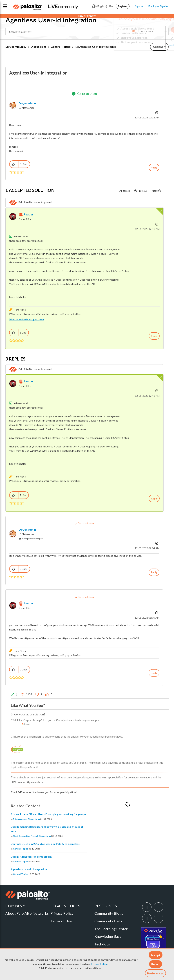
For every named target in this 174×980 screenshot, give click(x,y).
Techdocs (102, 944)
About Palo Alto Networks (27, 913)
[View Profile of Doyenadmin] (27, 103)
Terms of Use (61, 921)
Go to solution (87, 94)
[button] (156, 955)
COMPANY (15, 906)
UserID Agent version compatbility (32, 857)
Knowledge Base (108, 936)
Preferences (155, 973)
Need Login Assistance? (152, 45)
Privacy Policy (99, 964)
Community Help (108, 921)
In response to (32, 539)
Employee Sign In (158, 6)
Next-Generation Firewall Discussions (32, 836)
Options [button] (156, 113)
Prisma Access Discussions (26, 819)
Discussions (39, 47)
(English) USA (102, 6)
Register (123, 6)
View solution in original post (27, 319)
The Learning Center (111, 929)
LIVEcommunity (16, 47)
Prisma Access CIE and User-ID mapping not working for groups (48, 814)
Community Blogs (109, 913)
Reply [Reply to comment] (154, 336)
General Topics (61, 47)
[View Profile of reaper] (28, 214)
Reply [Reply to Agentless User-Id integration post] (154, 167)
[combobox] (72, 31)
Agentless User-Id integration (29, 869)
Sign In (139, 6)
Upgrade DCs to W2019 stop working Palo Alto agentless (45, 844)
